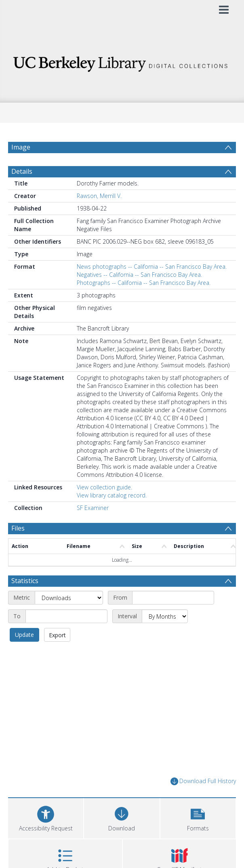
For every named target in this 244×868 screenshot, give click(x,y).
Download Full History (203, 781)
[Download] (122, 817)
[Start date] (173, 598)
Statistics (25, 581)
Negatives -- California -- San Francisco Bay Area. (139, 275)
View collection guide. (104, 487)
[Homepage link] (122, 62)
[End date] (66, 616)
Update (24, 635)
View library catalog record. (112, 495)
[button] (198, 817)
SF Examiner (93, 508)
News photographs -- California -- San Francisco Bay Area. (152, 267)
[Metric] (69, 598)
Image (21, 147)
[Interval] (165, 616)
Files (18, 528)
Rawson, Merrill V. (99, 196)
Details (22, 171)
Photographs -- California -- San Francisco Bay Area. (144, 283)
